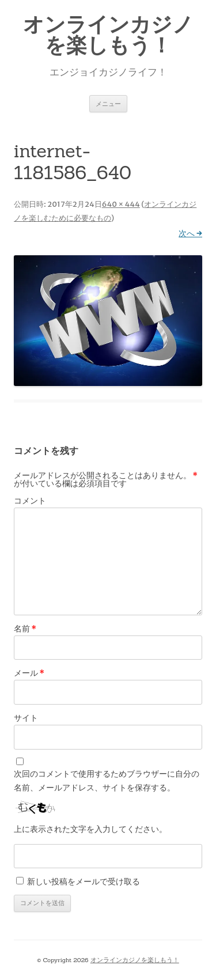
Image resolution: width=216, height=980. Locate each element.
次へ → (190, 233)
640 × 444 (121, 204)
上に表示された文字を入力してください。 (90, 829)
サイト (26, 718)
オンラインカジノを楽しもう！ (108, 35)
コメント (30, 501)
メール (29, 673)
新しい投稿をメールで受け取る (84, 881)
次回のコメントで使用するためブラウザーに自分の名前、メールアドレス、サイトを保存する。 (107, 781)
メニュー (108, 103)
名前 (25, 629)
